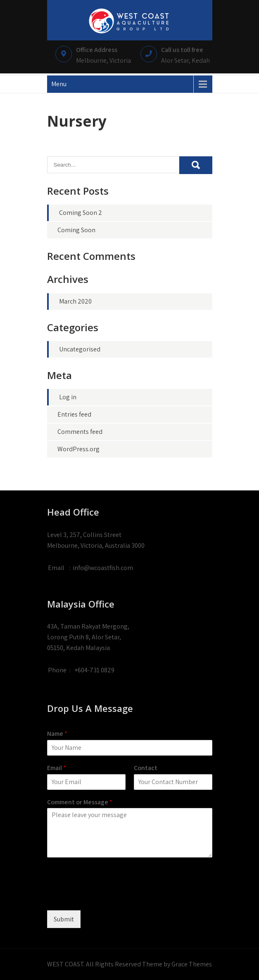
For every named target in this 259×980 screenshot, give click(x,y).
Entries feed (74, 414)
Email (57, 768)
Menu (59, 84)
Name (57, 734)
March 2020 (75, 301)
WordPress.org (78, 449)
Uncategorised (80, 349)
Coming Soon (76, 230)
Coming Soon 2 (81, 213)
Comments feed (80, 432)
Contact (146, 768)
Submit (64, 919)
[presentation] (110, 897)
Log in (68, 397)
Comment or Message (80, 802)
